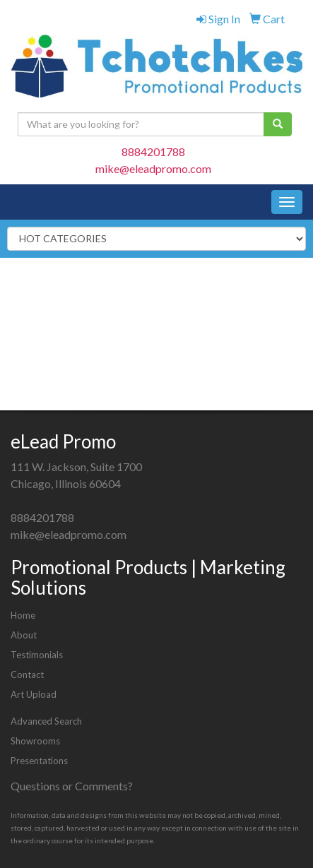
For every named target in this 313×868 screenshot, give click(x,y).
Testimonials (37, 655)
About (24, 635)
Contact (27, 674)
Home (23, 615)
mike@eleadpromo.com (153, 168)
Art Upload (34, 694)
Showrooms (35, 741)
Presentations (39, 761)
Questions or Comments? (72, 786)
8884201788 (153, 151)
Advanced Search (46, 721)
